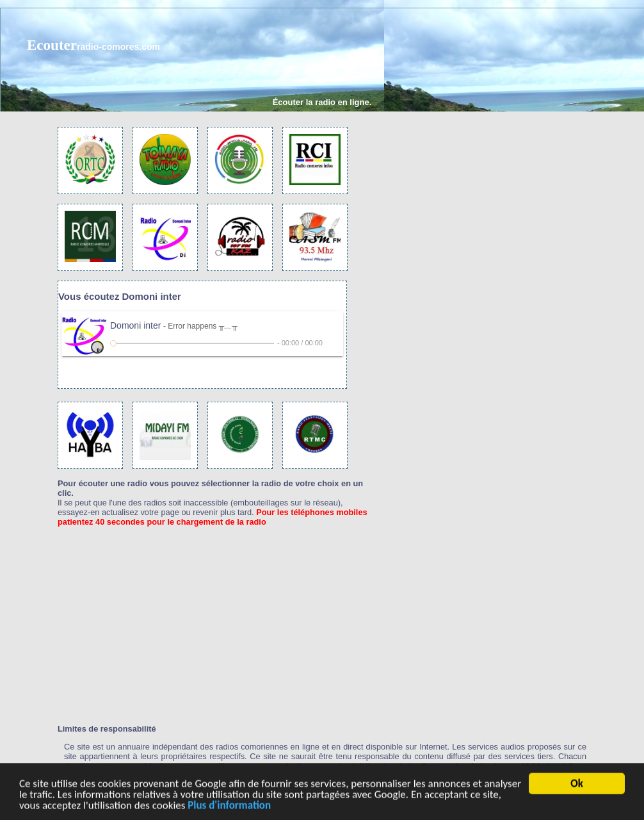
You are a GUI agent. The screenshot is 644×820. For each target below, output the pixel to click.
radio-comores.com (118, 47)
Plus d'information (229, 807)
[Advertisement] (407, 108)
